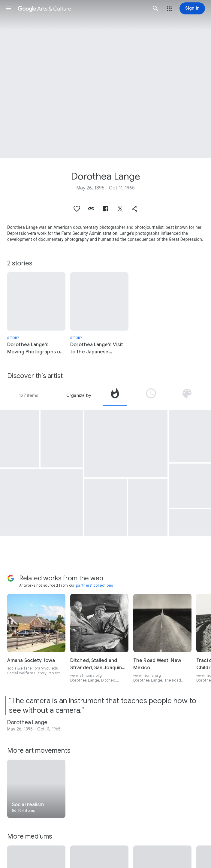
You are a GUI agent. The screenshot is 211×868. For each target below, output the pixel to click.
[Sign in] (192, 8)
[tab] (115, 395)
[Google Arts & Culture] (82, 8)
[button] (8, 8)
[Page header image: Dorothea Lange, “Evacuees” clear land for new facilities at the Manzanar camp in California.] (105, 79)
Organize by (79, 395)
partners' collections (94, 585)
